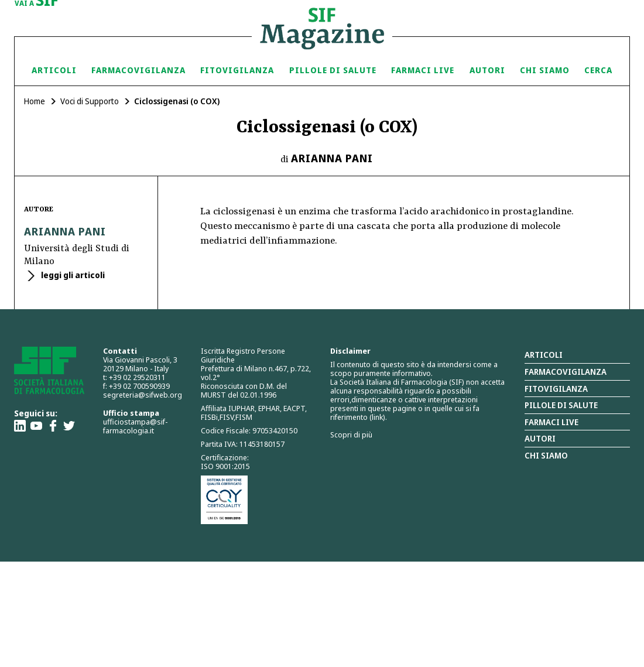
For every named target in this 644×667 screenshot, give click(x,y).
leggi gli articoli (72, 275)
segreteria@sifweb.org (143, 395)
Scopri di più (351, 435)
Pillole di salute (561, 405)
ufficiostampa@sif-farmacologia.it (135, 426)
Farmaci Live (423, 70)
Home (35, 101)
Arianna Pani (332, 158)
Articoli (54, 70)
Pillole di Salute (333, 70)
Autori (487, 70)
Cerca (598, 70)
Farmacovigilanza (138, 70)
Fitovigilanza (237, 70)
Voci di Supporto (90, 101)
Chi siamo (545, 70)
